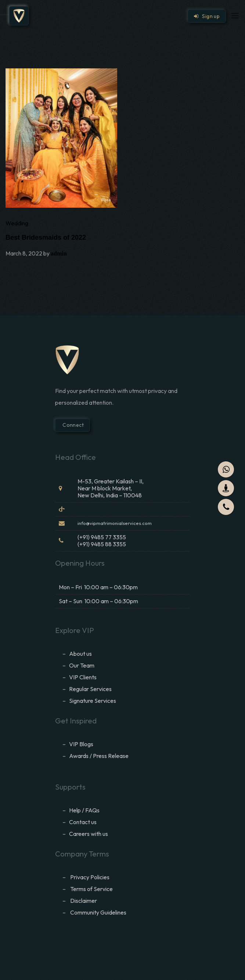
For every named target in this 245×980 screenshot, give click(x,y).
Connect (73, 425)
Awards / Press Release (99, 756)
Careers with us (89, 834)
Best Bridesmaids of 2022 (46, 237)
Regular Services (90, 689)
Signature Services (93, 701)
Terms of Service (91, 889)
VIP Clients (83, 677)
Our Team (82, 665)
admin (59, 253)
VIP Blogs (81, 744)
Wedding (17, 223)
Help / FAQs (84, 810)
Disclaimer (84, 901)
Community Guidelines (98, 912)
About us (80, 654)
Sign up (207, 16)
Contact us (83, 822)
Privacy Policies (90, 877)
